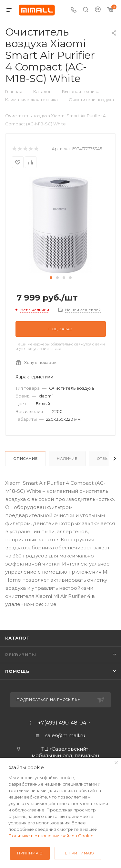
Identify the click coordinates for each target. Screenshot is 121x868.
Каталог (17, 638)
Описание (25, 459)
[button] (51, 278)
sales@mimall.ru (65, 735)
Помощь (17, 671)
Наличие (67, 459)
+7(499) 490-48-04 (62, 723)
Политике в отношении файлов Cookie (51, 836)
